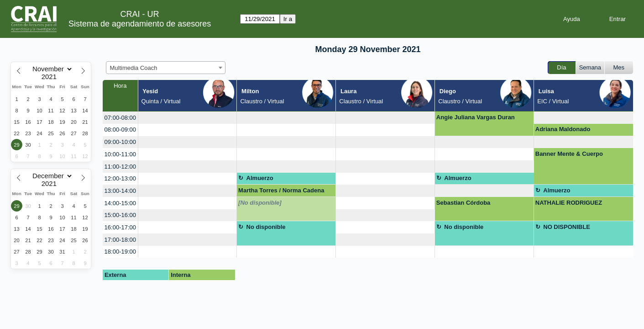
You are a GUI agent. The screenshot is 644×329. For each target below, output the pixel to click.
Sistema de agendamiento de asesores (140, 24)
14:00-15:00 (120, 203)
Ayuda (572, 19)
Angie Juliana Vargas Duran (476, 117)
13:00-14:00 (120, 191)
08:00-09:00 (120, 130)
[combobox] (166, 68)
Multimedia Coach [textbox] (134, 68)
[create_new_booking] (188, 118)
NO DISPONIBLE (567, 227)
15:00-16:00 (120, 215)
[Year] (51, 77)
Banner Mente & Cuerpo (569, 154)
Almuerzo (260, 178)
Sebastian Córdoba (463, 203)
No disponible (266, 227)
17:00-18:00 (120, 240)
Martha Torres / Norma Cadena (281, 190)
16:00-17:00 (120, 227)
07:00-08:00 (120, 118)
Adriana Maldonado (563, 129)
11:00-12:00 (120, 167)
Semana (590, 67)
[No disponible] (260, 203)
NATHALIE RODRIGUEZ (569, 203)
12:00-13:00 (120, 178)
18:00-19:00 (120, 252)
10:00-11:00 (120, 154)
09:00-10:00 (120, 142)
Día (561, 67)
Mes (619, 67)
